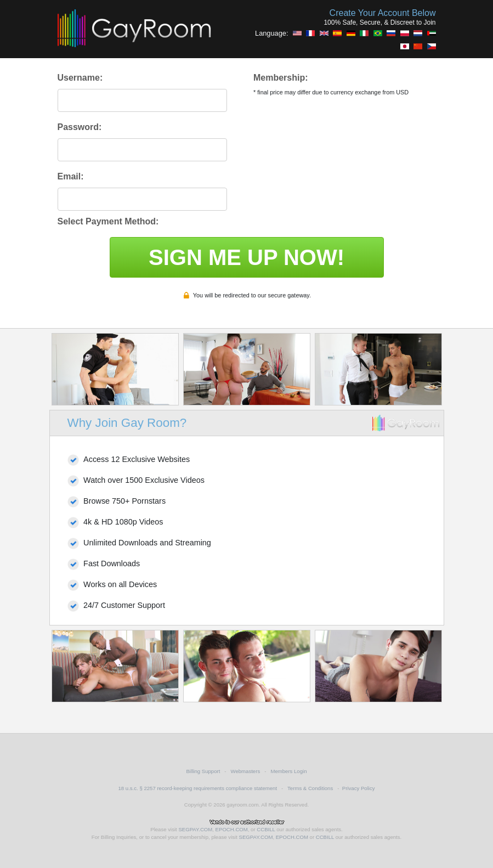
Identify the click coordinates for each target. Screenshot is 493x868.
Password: (80, 127)
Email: (71, 176)
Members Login (288, 771)
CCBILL (266, 829)
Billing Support (203, 771)
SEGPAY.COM (195, 829)
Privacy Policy (359, 788)
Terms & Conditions (310, 788)
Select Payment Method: (108, 221)
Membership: (281, 78)
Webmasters (246, 771)
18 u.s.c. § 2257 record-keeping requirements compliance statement (197, 788)
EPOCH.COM (232, 829)
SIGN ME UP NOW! (246, 257)
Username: (80, 78)
